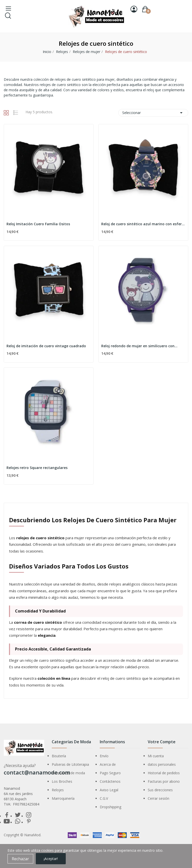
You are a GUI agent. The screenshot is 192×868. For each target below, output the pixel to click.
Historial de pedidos (164, 773)
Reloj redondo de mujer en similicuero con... (139, 346)
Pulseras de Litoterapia (70, 764)
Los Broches (62, 781)
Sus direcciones (160, 790)
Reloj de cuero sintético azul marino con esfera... (143, 224)
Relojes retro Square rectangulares (37, 468)
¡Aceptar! (51, 859)
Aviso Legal (109, 790)
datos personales (162, 764)
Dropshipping (110, 807)
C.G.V (104, 798)
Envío (104, 756)
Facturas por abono (164, 781)
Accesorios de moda (68, 773)
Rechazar (20, 859)
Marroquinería (63, 798)
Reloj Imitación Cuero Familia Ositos (38, 224)
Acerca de (108, 764)
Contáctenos (110, 781)
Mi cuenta (156, 756)
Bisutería (59, 756)
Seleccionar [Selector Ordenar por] (153, 113)
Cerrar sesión (158, 798)
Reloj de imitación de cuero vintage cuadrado (46, 346)
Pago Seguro (110, 773)
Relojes (58, 790)
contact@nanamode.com (37, 772)
